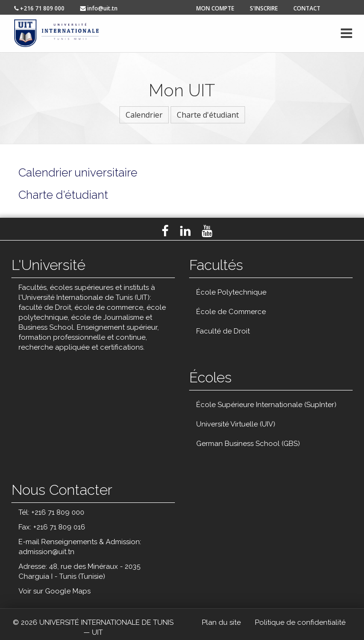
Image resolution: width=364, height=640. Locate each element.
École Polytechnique (231, 292)
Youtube (207, 231)
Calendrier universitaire (78, 172)
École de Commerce (231, 312)
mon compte (215, 8)
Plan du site (221, 622)
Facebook (165, 231)
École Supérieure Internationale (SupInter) (266, 405)
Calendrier (144, 115)
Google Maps (68, 591)
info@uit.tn (99, 8)
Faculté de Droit (223, 331)
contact (307, 8)
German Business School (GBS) (248, 444)
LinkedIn (185, 231)
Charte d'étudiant (208, 115)
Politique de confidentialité (300, 622)
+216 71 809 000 (39, 8)
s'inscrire (264, 8)
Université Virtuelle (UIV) (236, 424)
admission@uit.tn (46, 552)
